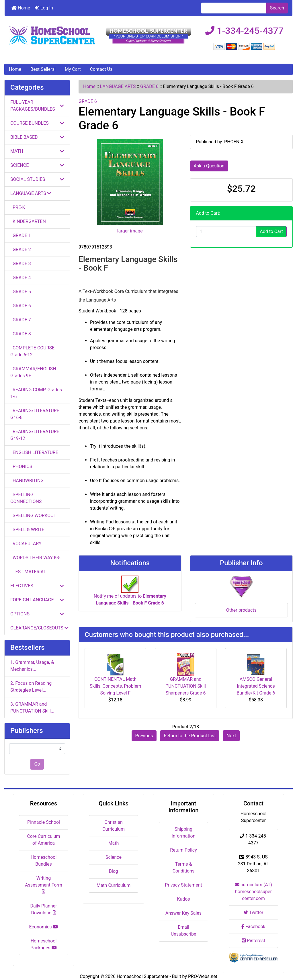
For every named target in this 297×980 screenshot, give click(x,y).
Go (37, 764)
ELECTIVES (37, 586)
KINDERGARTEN (28, 221)
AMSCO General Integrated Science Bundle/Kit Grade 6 (256, 686)
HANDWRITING (27, 481)
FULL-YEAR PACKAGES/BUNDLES (37, 106)
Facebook (253, 927)
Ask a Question (209, 166)
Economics (44, 927)
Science (114, 857)
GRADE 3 (21, 264)
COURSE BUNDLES (37, 123)
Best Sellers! (43, 69)
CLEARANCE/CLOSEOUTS (39, 628)
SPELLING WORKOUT (33, 516)
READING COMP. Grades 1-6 (36, 393)
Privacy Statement (183, 885)
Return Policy (183, 850)
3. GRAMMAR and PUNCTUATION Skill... (32, 708)
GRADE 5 (21, 292)
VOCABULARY (26, 544)
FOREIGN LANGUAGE (37, 600)
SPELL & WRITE (27, 530)
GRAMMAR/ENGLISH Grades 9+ (33, 372)
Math (114, 843)
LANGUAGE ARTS (118, 86)
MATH (37, 151)
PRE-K (18, 207)
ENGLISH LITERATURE (34, 452)
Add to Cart (271, 231)
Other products (241, 610)
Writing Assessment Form (44, 885)
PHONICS (21, 466)
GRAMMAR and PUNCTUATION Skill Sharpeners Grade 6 (186, 686)
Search (277, 8)
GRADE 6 (149, 86)
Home (21, 8)
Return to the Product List (190, 736)
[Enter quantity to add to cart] (226, 232)
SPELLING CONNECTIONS (26, 498)
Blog (114, 871)
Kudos (183, 899)
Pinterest (253, 941)
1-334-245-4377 (244, 31)
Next (231, 736)
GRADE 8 (21, 334)
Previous (144, 736)
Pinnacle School (44, 822)
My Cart (73, 69)
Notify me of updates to (130, 593)
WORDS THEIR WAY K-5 (35, 558)
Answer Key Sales (183, 913)
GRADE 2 (21, 250)
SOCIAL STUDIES (37, 179)
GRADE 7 (21, 320)
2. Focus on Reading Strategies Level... (31, 687)
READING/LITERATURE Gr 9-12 (35, 435)
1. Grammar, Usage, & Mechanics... (32, 666)
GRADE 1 (21, 235)
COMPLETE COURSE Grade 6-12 (32, 351)
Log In (44, 8)
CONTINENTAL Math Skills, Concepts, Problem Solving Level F (115, 686)
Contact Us (101, 69)
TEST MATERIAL (28, 572)
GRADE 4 (21, 278)
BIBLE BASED (37, 137)
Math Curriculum (114, 885)
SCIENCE (37, 165)
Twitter (253, 912)
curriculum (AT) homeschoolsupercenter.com (253, 892)
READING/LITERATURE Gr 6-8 (35, 414)
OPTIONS (37, 614)
